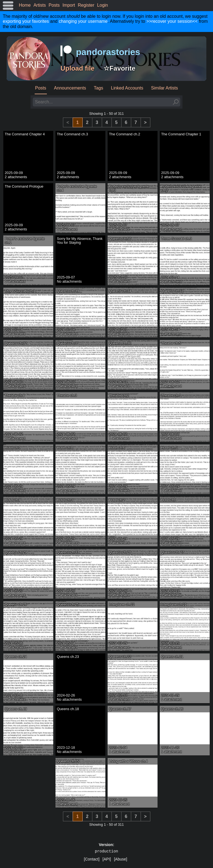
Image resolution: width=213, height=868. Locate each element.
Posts (54, 5)
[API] (107, 859)
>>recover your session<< (172, 21)
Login (102, 5)
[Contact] (92, 859)
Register (86, 5)
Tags (98, 88)
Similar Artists (165, 88)
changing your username (83, 21)
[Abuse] (121, 859)
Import (69, 5)
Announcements (70, 88)
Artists (40, 5)
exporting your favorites (26, 21)
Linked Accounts (127, 88)
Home (25, 5)
